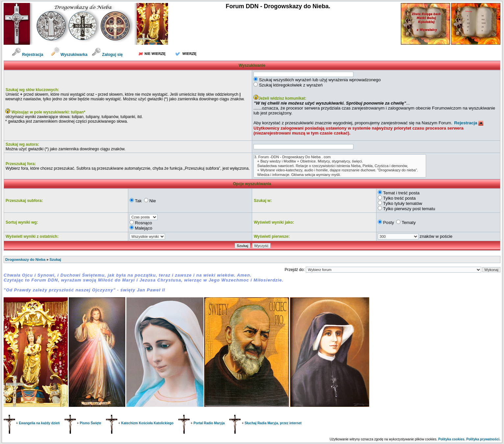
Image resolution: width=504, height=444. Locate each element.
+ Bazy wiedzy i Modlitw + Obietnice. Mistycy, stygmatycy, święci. (340, 161)
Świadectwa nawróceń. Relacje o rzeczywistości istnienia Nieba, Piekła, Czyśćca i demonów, (340, 166)
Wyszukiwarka (70, 55)
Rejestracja (27, 55)
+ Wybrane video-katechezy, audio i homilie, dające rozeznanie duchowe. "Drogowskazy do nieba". (340, 170)
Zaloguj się (107, 55)
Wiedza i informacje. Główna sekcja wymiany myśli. (340, 175)
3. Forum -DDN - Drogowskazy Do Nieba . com (340, 157)
